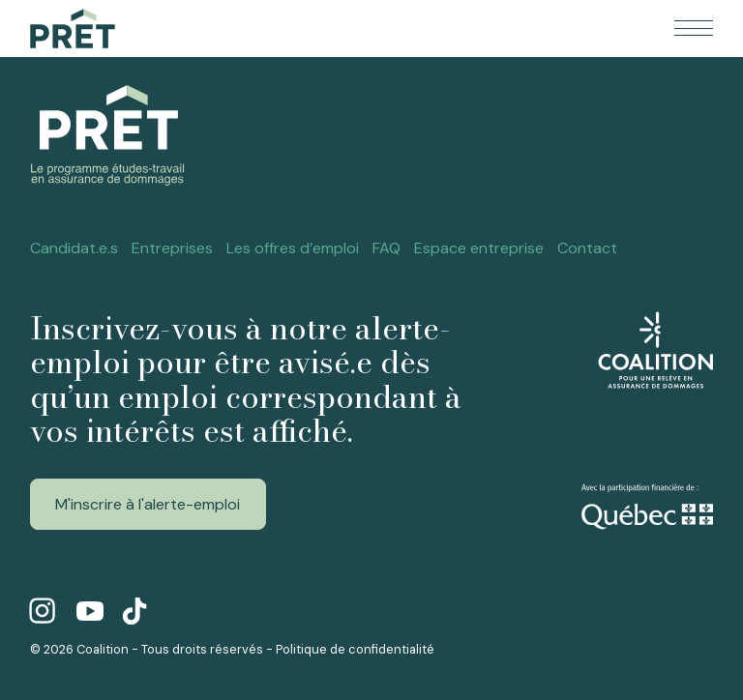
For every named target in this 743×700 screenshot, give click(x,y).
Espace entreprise (479, 248)
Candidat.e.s (74, 248)
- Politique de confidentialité (350, 649)
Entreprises (172, 248)
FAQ (386, 248)
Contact (587, 248)
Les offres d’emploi (293, 248)
